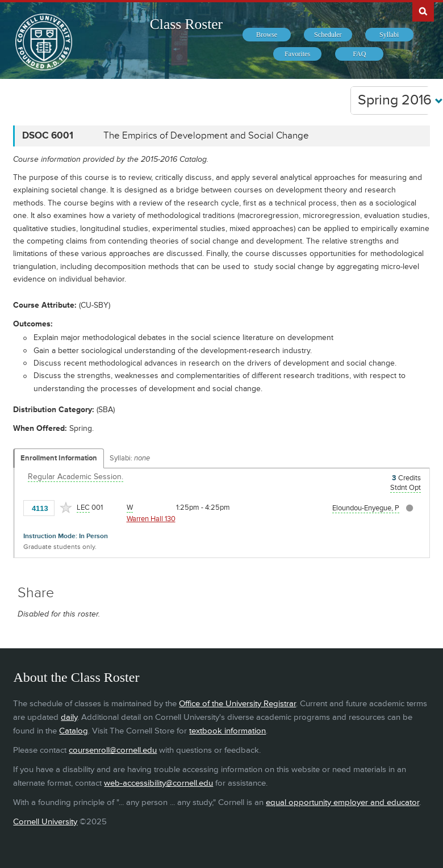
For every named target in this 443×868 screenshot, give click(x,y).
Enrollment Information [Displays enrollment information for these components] (59, 458)
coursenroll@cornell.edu (113, 750)
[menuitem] (267, 35)
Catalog (74, 731)
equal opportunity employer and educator (342, 802)
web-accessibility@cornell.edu (158, 783)
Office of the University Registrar (237, 704)
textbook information (227, 731)
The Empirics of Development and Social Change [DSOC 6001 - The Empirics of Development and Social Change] (206, 136)
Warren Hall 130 (151, 519)
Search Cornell (423, 11)
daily (69, 717)
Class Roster (186, 24)
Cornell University (45, 822)
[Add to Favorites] (66, 508)
